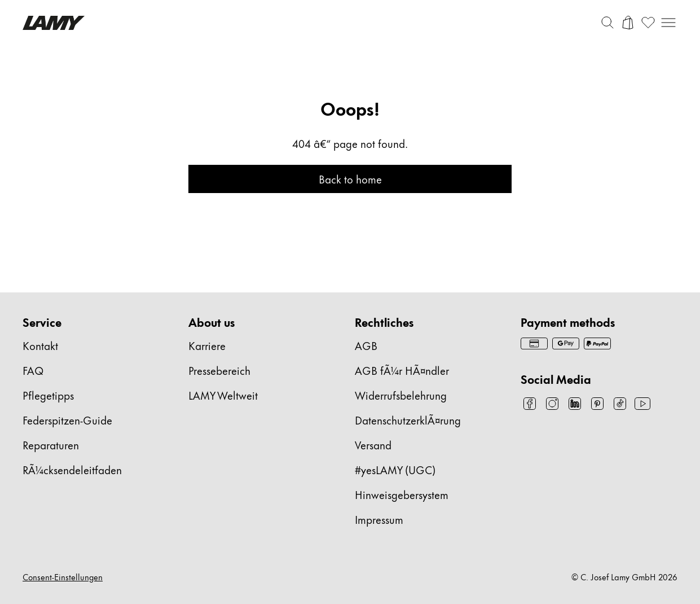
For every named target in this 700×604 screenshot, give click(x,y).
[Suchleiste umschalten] (607, 23)
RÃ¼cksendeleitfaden (72, 469)
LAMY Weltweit (223, 395)
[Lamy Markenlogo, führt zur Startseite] (54, 23)
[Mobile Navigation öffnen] (668, 23)
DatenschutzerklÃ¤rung (408, 420)
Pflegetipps (48, 395)
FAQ (33, 370)
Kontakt (40, 345)
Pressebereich (219, 370)
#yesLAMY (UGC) (395, 469)
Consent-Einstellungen (63, 577)
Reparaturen (51, 445)
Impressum (379, 519)
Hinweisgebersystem (402, 494)
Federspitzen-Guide (67, 420)
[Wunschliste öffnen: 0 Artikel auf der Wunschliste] (648, 23)
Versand (373, 445)
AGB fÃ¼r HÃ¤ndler (402, 370)
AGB (366, 345)
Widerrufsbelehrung (401, 395)
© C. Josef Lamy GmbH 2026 (624, 577)
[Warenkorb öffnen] (628, 23)
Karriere (207, 345)
